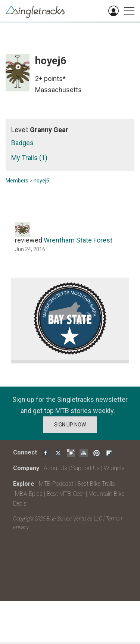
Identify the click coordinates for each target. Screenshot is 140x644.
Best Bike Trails (96, 484)
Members (17, 181)
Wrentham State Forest (78, 240)
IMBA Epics (28, 494)
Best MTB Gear (66, 494)
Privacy (21, 527)
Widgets (114, 468)
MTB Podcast (56, 484)
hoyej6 (41, 181)
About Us (55, 468)
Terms (113, 519)
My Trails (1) (29, 158)
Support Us (85, 468)
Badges (22, 143)
